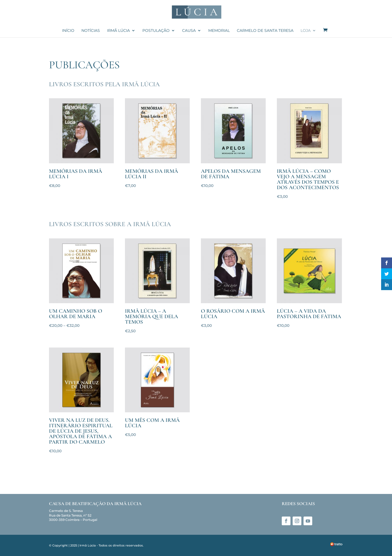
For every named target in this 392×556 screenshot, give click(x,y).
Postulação (156, 31)
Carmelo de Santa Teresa (265, 31)
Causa (189, 31)
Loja (306, 31)
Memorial (219, 31)
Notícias (91, 31)
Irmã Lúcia (118, 31)
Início (68, 31)
